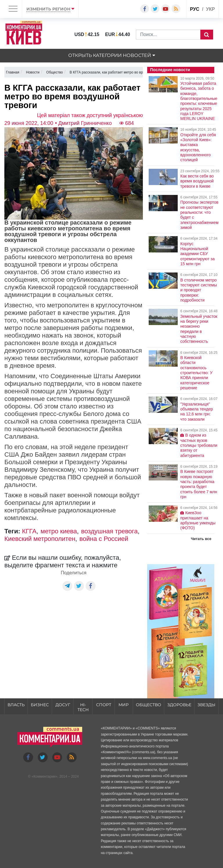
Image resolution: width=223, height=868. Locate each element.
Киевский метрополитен (40, 539)
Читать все (201, 539)
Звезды (206, 705)
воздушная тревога (109, 531)
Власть (16, 705)
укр (211, 9)
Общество (149, 705)
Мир (124, 705)
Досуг (63, 705)
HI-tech (83, 707)
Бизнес (40, 705)
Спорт (104, 705)
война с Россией (104, 539)
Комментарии (44, 776)
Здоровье (179, 705)
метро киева (59, 531)
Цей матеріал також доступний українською (90, 115)
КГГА (29, 531)
